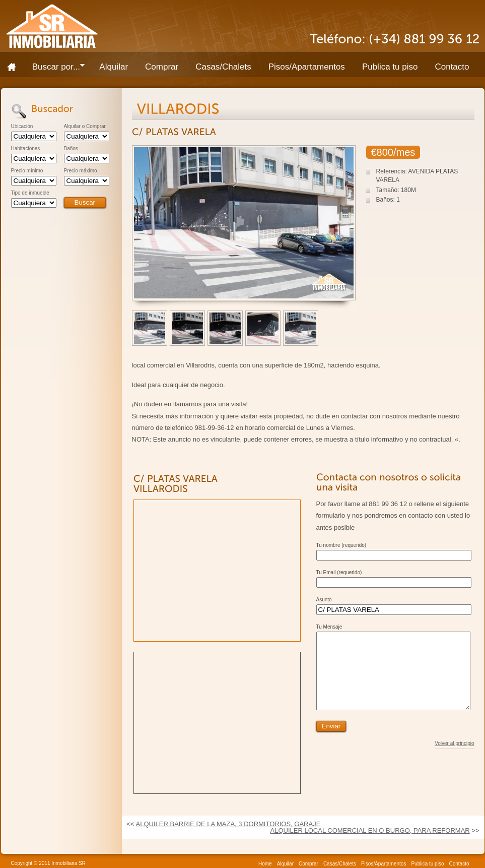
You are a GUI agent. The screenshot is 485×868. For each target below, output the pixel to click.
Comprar (162, 67)
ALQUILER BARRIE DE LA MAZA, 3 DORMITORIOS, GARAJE (228, 824)
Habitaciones (26, 149)
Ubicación (22, 127)
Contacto (452, 67)
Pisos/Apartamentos (307, 67)
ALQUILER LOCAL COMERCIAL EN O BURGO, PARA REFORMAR (370, 830)
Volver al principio (454, 759)
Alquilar (114, 67)
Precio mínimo (27, 171)
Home (15, 67)
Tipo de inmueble (30, 193)
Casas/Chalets (223, 67)
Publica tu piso (390, 67)
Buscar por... (54, 69)
